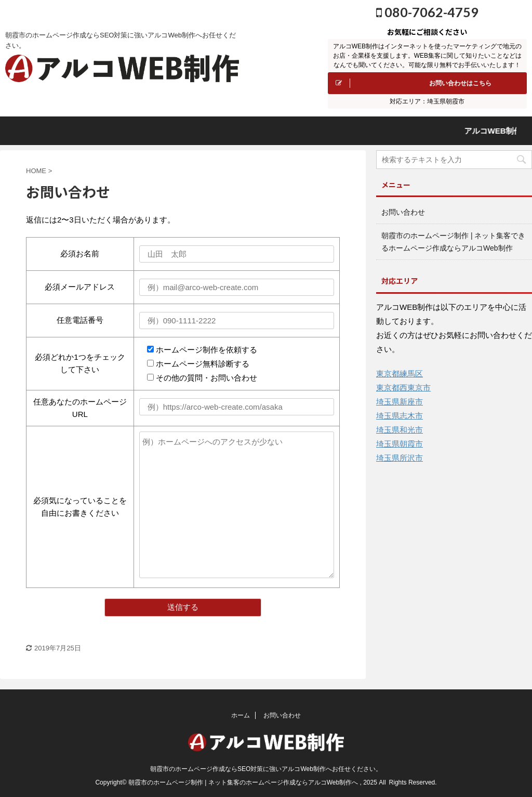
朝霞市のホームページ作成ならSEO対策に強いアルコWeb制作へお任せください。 (266, 769)
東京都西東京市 (403, 388)
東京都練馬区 (400, 374)
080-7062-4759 (427, 12)
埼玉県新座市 (400, 402)
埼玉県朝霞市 (400, 444)
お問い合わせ (403, 212)
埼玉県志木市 (400, 416)
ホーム (241, 715)
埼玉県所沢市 (400, 458)
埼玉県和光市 (400, 430)
